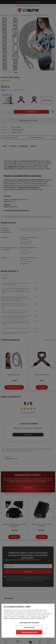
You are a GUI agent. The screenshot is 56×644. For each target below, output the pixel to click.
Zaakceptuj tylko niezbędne (29, 623)
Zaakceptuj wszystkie (29, 632)
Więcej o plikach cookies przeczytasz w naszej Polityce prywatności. (26, 617)
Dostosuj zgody (29, 627)
